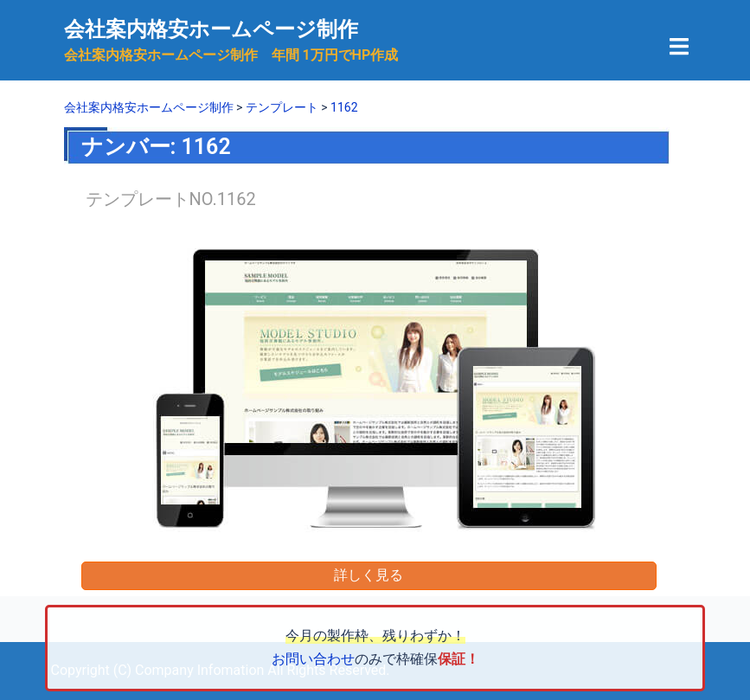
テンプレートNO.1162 (171, 199)
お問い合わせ (313, 659)
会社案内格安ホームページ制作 (211, 29)
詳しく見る (369, 575)
